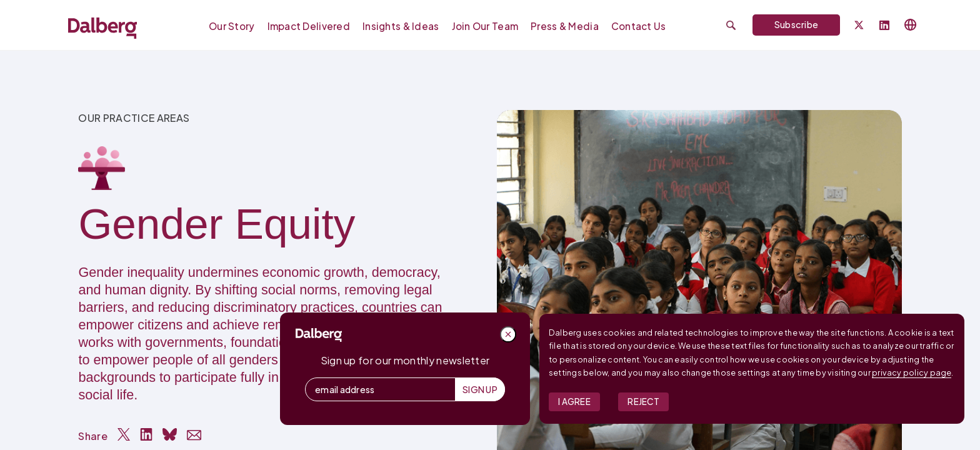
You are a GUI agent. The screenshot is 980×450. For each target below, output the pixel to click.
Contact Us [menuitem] (639, 26)
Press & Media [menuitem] (565, 26)
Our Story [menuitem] (232, 26)
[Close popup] (508, 334)
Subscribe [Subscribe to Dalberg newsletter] (797, 24)
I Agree (574, 402)
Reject (643, 402)
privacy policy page (912, 372)
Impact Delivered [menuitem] (309, 26)
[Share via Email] (194, 435)
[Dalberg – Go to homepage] (102, 28)
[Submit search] (731, 25)
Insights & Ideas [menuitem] (401, 26)
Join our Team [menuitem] (485, 26)
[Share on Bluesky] (170, 434)
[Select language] (911, 25)
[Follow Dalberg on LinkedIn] (884, 26)
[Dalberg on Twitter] (859, 25)
